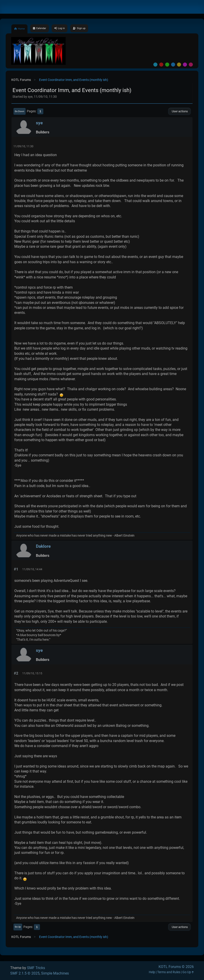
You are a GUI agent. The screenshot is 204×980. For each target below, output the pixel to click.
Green (167, 65)
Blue (173, 65)
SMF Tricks (36, 968)
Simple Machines (55, 973)
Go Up (18, 927)
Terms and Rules (169, 972)
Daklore (43, 546)
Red (161, 65)
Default (155, 65)
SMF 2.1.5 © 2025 (25, 973)
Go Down (20, 111)
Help (152, 972)
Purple (185, 65)
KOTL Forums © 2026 (176, 967)
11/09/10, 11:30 (23, 146)
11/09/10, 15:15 (32, 673)
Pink (191, 65)
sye (39, 123)
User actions (179, 111)
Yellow (179, 65)
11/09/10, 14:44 (32, 569)
